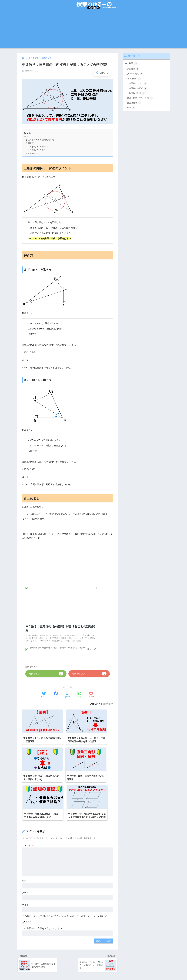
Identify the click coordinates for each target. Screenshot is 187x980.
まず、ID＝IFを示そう (41, 147)
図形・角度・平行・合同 (140, 98)
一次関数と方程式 (137, 89)
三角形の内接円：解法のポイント (43, 140)
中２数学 (131, 64)
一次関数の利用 (136, 93)
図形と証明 (108, 704)
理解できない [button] (89, 674)
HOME (94, 970)
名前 (24, 841)
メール (25, 853)
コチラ (36, 955)
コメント (28, 806)
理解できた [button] (46, 674)
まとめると (33, 153)
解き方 (31, 143)
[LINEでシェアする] (79, 695)
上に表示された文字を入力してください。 (43, 889)
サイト (25, 865)
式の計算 (133, 69)
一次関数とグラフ (137, 84)
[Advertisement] (94, 30)
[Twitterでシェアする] (44, 695)
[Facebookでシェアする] (56, 695)
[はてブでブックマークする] (68, 695)
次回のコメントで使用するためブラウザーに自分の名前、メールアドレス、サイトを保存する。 (67, 877)
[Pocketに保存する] (91, 695)
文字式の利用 (135, 74)
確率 (131, 108)
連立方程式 (134, 79)
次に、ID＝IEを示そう (41, 150)
